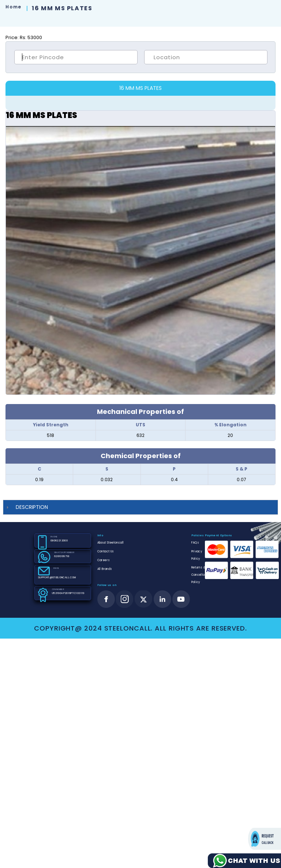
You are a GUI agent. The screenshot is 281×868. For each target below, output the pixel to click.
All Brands (105, 569)
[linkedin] (162, 599)
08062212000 (59, 540)
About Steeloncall (111, 543)
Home (13, 7)
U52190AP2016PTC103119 (68, 593)
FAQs (195, 543)
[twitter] (144, 599)
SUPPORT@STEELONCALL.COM (57, 577)
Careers (104, 560)
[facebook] (106, 599)
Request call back (265, 839)
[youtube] (181, 599)
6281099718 (62, 556)
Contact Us (106, 551)
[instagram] (125, 599)
